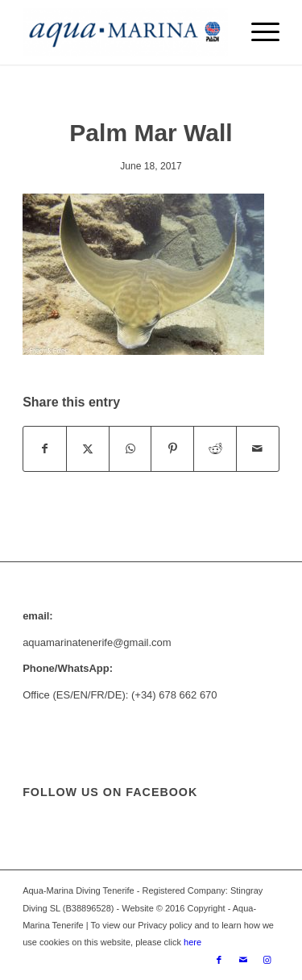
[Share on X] (88, 449)
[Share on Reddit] (215, 449)
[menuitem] (257, 32)
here (191, 942)
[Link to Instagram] (267, 960)
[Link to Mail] (243, 960)
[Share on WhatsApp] (130, 449)
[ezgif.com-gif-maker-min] (125, 32)
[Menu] (257, 32)
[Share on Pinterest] (172, 449)
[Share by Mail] (258, 449)
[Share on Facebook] (45, 449)
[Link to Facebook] (219, 960)
